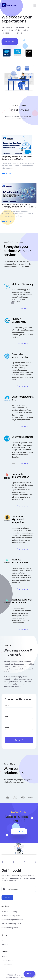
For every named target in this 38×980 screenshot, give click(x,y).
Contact (5, 957)
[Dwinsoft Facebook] (13, 862)
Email (6, 716)
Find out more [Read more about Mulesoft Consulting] (22, 308)
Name (7, 705)
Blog (3, 940)
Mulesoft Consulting (23, 284)
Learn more (7, 174)
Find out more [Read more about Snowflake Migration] (22, 463)
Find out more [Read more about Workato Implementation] (22, 589)
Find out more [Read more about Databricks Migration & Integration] (22, 549)
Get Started (10, 43)
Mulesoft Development (19, 320)
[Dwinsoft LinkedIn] (3, 862)
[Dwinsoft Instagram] (35, 862)
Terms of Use (7, 965)
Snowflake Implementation (20, 356)
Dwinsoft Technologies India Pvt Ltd (19, 977)
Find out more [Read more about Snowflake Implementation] (22, 386)
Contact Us (19, 740)
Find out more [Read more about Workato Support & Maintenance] (22, 629)
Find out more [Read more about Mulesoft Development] (22, 344)
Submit (7, 898)
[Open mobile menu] (35, 5)
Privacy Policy (7, 961)
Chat (29, 974)
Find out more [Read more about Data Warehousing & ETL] (22, 426)
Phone (7, 727)
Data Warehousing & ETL (23, 398)
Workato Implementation (20, 561)
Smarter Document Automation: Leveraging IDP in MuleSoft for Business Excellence (19, 206)
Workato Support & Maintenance (22, 601)
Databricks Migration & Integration (18, 520)
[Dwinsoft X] (25, 862)
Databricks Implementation (20, 476)
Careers (5, 944)
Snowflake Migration (23, 437)
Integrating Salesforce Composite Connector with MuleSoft (17, 158)
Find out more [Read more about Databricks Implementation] (22, 506)
